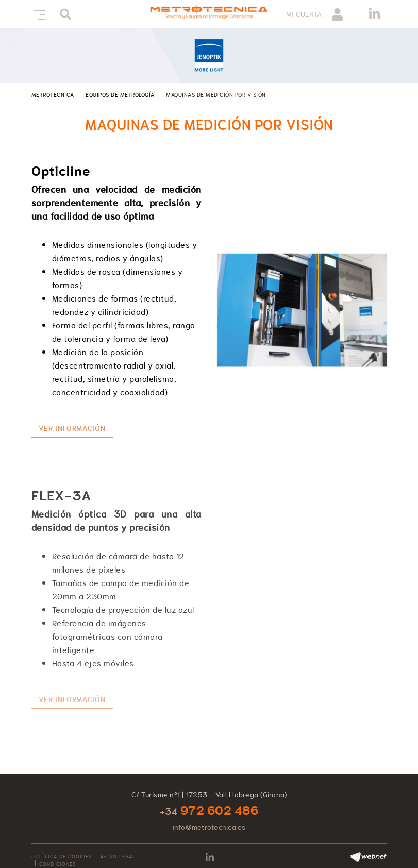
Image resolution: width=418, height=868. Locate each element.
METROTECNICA (53, 95)
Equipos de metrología (120, 95)
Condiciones (58, 864)
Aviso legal (118, 856)
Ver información (72, 429)
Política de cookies (62, 856)
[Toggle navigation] (38, 14)
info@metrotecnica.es (209, 827)
